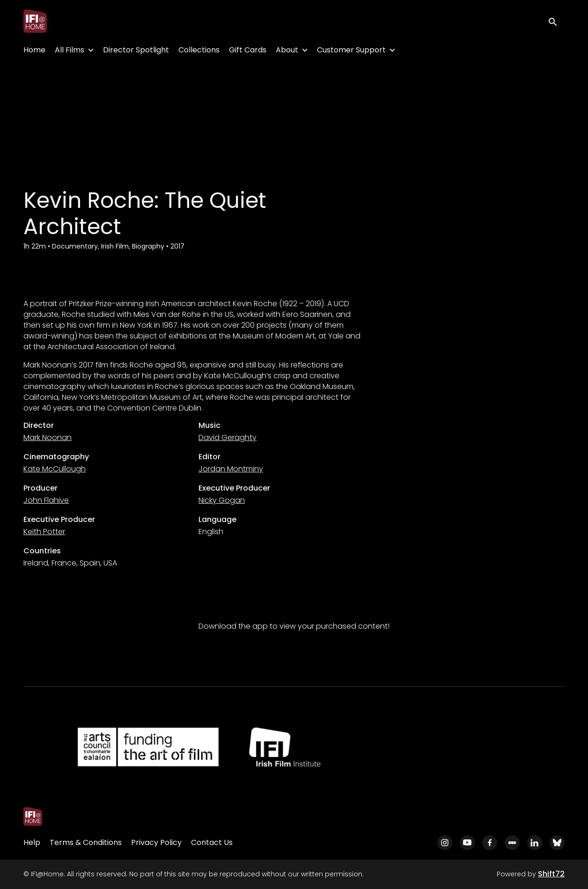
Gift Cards (248, 50)
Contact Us (212, 842)
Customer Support (351, 50)
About (287, 50)
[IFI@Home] (33, 816)
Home (34, 50)
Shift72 (551, 874)
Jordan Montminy (231, 469)
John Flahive (46, 500)
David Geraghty (228, 437)
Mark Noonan (48, 437)
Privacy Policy (156, 842)
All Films (70, 50)
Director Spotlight (136, 50)
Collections (199, 50)
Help (32, 842)
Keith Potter (44, 532)
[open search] (556, 21)
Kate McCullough (55, 469)
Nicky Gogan (222, 500)
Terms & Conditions (86, 842)
